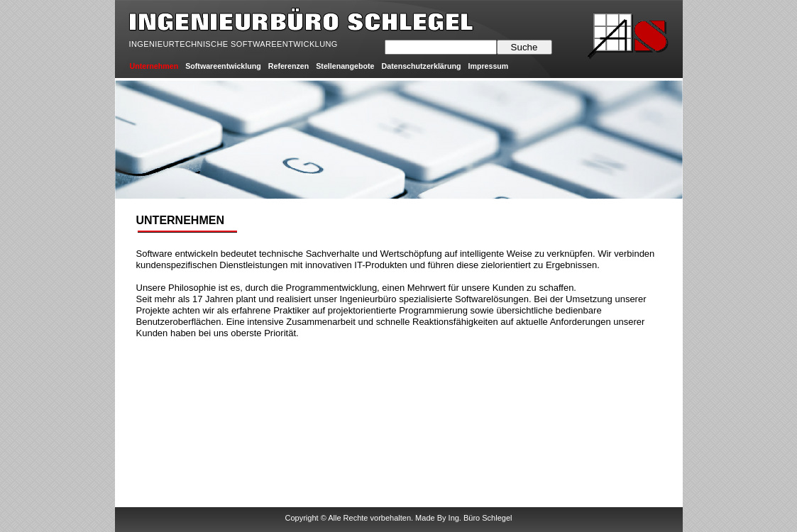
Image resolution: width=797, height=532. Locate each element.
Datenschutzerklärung (422, 66)
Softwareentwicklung (223, 66)
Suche (524, 47)
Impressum (488, 66)
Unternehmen (154, 66)
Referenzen (288, 66)
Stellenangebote (345, 66)
